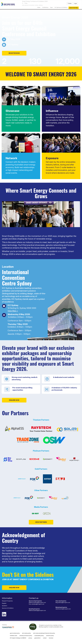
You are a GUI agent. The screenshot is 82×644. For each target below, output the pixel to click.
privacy (30, 638)
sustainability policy (39, 636)
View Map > (13, 311)
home (39, 7)
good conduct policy (15, 633)
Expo (51, 7)
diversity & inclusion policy (26, 636)
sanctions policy (50, 636)
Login (75, 3)
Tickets (70, 3)
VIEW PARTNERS (41, 522)
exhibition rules (14, 636)
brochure (51, 638)
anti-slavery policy (26, 633)
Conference (45, 7)
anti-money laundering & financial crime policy (44, 633)
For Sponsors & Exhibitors (61, 7)
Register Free (74, 8)
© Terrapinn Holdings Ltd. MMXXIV (18, 638)
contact (45, 638)
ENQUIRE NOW (14, 400)
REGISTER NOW (14, 53)
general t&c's (38, 638)
